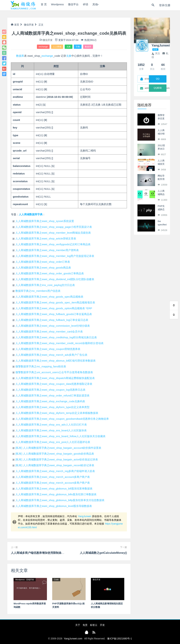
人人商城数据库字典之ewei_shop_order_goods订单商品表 (50, 273)
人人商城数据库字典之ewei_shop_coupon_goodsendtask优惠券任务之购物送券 (62, 419)
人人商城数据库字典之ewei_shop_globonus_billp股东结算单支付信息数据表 (60, 500)
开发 (102, 625)
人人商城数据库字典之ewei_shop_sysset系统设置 (45, 221)
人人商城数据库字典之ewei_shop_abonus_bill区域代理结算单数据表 (56, 361)
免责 (85, 625)
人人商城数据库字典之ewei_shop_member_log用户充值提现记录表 (55, 256)
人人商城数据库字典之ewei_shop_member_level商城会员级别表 (53, 233)
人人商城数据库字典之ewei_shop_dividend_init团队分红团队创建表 (55, 279)
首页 (15, 25)
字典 (78, 47)
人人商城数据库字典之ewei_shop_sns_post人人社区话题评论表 (53, 442)
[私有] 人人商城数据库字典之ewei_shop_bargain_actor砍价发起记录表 (57, 459)
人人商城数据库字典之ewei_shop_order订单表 (43, 262)
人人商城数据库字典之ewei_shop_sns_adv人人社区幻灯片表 (51, 425)
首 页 (45, 5)
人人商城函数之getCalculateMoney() (103, 553)
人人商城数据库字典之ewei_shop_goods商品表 (43, 268)
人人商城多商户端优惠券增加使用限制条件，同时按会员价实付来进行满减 (57, 553)
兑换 (69, 47)
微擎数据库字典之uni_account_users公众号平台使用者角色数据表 (54, 372)
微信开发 (29, 25)
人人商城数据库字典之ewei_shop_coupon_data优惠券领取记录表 (54, 384)
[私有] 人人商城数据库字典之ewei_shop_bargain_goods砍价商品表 (55, 454)
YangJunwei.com (73, 639)
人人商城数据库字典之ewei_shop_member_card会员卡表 (49, 332)
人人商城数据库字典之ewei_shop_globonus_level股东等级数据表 (54, 506)
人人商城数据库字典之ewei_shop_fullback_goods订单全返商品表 (54, 314)
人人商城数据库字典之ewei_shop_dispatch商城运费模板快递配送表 (55, 378)
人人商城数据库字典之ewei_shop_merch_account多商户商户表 (53, 477)
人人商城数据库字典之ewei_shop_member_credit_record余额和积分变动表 (60, 343)
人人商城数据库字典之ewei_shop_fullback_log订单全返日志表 (52, 320)
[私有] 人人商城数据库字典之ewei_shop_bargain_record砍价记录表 (55, 465)
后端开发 (30, 580)
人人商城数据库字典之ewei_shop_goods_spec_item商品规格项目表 (55, 302)
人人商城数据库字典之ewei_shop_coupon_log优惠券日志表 (50, 390)
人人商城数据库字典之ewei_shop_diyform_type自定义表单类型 (52, 407)
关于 (78, 625)
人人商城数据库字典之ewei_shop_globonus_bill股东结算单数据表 (54, 489)
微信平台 (79, 5)
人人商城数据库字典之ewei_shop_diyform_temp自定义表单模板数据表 (57, 413)
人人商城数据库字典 (31, 214)
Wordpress (61, 5)
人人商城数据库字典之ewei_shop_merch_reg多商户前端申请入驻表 (55, 471)
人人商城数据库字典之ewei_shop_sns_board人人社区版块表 (51, 430)
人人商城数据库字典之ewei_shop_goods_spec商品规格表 (49, 297)
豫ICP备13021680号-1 (120, 639)
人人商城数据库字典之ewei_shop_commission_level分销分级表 (53, 326)
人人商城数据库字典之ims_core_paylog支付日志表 (45, 285)
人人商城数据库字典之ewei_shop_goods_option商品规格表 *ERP (54, 308)
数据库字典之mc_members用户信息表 (38, 291)
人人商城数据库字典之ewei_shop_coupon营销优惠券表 (48, 349)
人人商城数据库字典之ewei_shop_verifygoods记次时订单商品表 (53, 244)
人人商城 (57, 47)
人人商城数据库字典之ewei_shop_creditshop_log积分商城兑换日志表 (56, 337)
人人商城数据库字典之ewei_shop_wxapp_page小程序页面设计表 (54, 227)
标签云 (94, 625)
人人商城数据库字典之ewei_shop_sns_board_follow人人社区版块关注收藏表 (60, 436)
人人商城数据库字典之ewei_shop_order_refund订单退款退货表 (52, 395)
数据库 (88, 47)
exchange (43, 47)
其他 (105, 5)
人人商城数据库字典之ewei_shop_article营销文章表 (46, 238)
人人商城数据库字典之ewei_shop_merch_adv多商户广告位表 (51, 355)
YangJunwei (84, 516)
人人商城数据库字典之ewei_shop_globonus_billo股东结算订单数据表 (56, 494)
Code (56, 580)
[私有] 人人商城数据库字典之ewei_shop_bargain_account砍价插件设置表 (58, 448)
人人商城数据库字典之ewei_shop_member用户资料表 (47, 250)
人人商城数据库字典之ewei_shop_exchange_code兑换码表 (50, 401)
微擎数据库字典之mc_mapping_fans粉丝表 (41, 366)
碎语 (93, 5)
